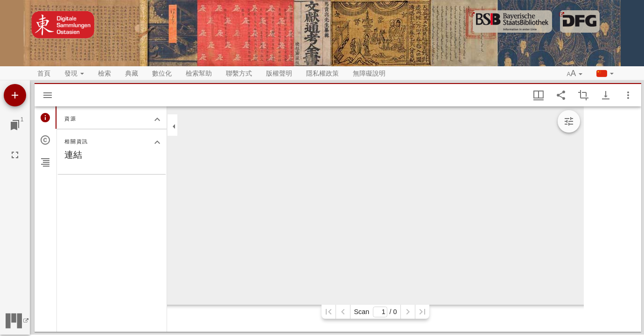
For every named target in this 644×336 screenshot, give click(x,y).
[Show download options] (606, 95)
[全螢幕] (15, 155)
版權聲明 (279, 73)
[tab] (45, 118)
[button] (575, 74)
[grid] (612, 219)
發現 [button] (74, 73)
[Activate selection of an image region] (583, 95)
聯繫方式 (239, 73)
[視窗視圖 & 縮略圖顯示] (539, 95)
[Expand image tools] (569, 121)
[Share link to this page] (561, 95)
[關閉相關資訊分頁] (157, 142)
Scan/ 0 (375, 312)
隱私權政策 (322, 73)
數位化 (162, 73)
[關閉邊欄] (174, 126)
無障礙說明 (369, 73)
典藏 (132, 73)
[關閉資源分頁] (157, 119)
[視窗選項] (628, 95)
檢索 (105, 73)
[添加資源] (15, 95)
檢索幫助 (199, 73)
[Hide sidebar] (48, 95)
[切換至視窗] (15, 125)
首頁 (44, 73)
